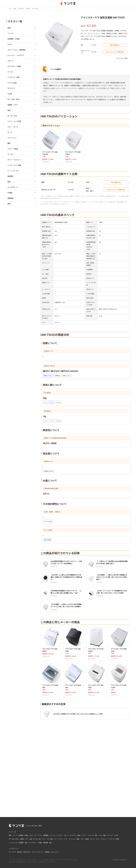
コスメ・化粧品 (85, 839)
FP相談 (40, 843)
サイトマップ (12, 852)
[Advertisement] (85, 782)
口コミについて (55, 852)
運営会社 (20, 852)
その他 (116, 835)
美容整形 (21, 843)
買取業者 (46, 843)
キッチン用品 (102, 835)
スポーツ (66, 835)
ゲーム (65, 839)
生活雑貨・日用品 (23, 835)
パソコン (84, 835)
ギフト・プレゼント (101, 839)
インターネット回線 (113, 839)
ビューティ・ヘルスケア (56, 835)
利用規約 (47, 852)
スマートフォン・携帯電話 (41, 835)
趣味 (78, 839)
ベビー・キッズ (58, 839)
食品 (31, 839)
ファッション (72, 839)
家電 (10, 835)
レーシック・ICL (13, 843)
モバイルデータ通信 (75, 835)
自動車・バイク (24, 839)
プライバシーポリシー (38, 852)
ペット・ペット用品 (47, 839)
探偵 (26, 843)
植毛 (50, 843)
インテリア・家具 (92, 835)
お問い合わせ (27, 852)
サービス (92, 839)
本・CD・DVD (37, 839)
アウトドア (110, 835)
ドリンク (15, 835)
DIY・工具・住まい (14, 839)
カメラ (31, 835)
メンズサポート (33, 843)
